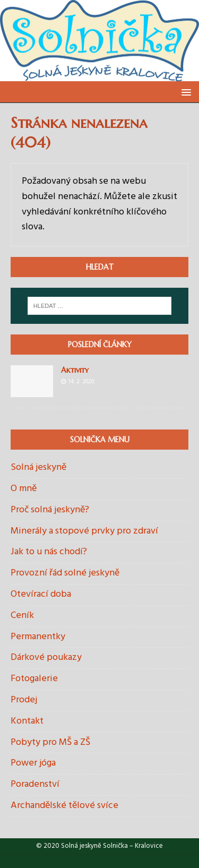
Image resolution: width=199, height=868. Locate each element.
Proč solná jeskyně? (50, 510)
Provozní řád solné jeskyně (65, 573)
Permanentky (38, 637)
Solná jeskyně (38, 468)
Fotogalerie (34, 679)
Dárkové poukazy (46, 658)
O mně (24, 489)
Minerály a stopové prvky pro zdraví (84, 531)
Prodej (24, 700)
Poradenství (35, 784)
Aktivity (75, 370)
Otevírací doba (41, 594)
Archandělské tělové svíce (64, 806)
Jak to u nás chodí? (49, 552)
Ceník (22, 616)
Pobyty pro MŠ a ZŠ (50, 742)
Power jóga (33, 763)
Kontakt (27, 721)
